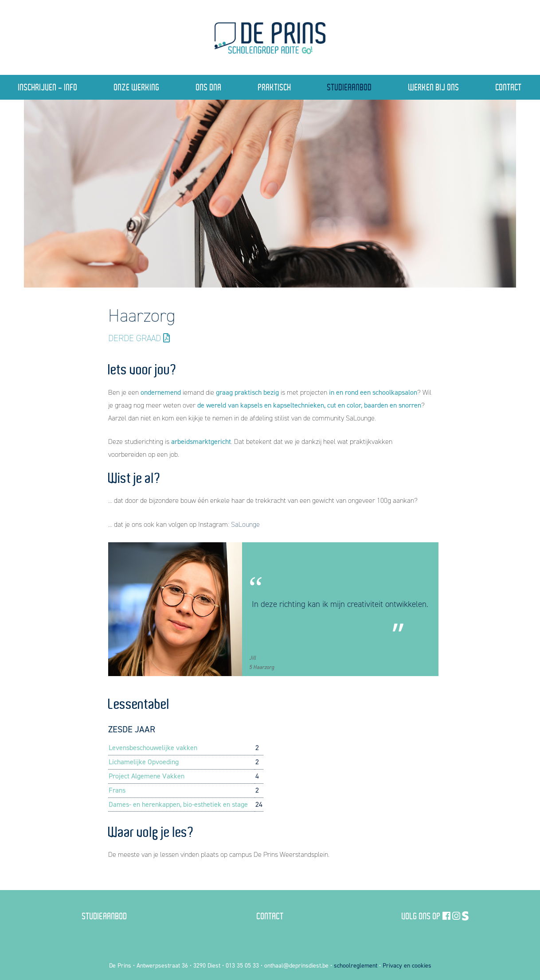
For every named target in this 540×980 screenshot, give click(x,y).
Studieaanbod (350, 87)
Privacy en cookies (407, 966)
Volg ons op (421, 916)
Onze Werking (137, 87)
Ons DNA (209, 87)
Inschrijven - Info (48, 87)
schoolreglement (356, 966)
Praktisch (275, 87)
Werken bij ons (434, 87)
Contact (270, 916)
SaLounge (245, 524)
